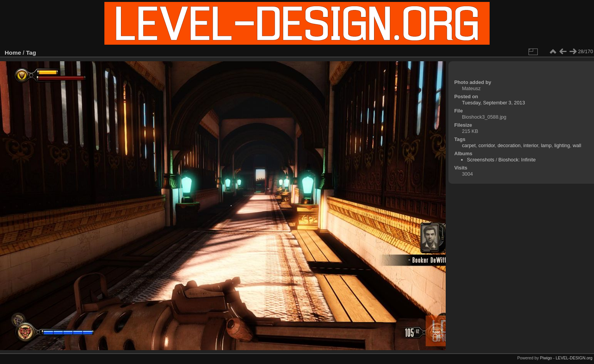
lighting (562, 145)
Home (13, 53)
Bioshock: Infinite (517, 160)
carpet (469, 145)
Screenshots (481, 160)
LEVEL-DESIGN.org (574, 358)
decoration (509, 145)
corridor (487, 145)
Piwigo (546, 358)
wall (577, 145)
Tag (31, 53)
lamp (546, 145)
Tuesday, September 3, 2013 (493, 103)
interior (531, 145)
